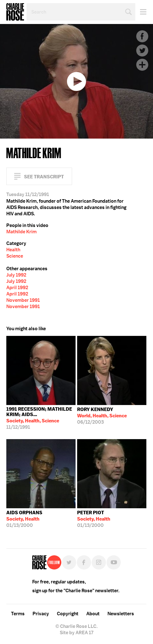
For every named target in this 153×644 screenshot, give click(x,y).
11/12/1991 (41, 418)
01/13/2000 (24, 519)
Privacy (41, 614)
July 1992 (16, 275)
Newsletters (121, 614)
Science (15, 256)
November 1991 (23, 300)
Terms (18, 614)
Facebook (142, 36)
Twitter (142, 51)
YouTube (114, 562)
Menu (141, 12)
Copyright (68, 614)
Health (13, 250)
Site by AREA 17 (76, 633)
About (93, 614)
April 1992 (17, 288)
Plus (142, 65)
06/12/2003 (102, 416)
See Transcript (44, 177)
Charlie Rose (15, 12)
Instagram (99, 562)
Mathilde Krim (21, 232)
